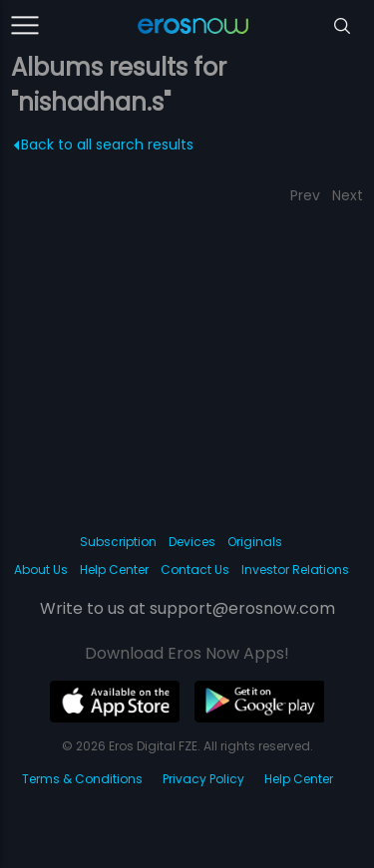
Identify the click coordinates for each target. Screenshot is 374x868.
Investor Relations (295, 570)
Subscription (118, 542)
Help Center (114, 570)
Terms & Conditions (82, 779)
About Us (41, 570)
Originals (255, 542)
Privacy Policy (203, 779)
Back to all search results (104, 145)
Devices (192, 542)
